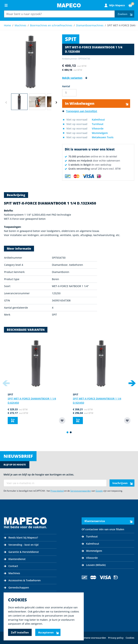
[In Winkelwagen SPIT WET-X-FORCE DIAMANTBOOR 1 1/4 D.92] (78, 420)
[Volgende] (56, 102)
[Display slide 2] (71, 432)
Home (7, 25)
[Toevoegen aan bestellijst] (80, 111)
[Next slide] (132, 383)
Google (99, 491)
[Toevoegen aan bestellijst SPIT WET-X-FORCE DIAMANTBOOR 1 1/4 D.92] (127, 420)
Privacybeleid (57, 491)
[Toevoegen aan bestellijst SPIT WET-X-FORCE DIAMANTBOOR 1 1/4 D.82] (62, 420)
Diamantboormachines (90, 25)
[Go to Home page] (69, 5)
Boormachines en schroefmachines (51, 25)
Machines (20, 25)
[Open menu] (6, 5)
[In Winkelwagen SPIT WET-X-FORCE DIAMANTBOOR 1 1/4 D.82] (13, 420)
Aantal (66, 86)
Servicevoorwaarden (81, 491)
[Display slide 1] (67, 432)
